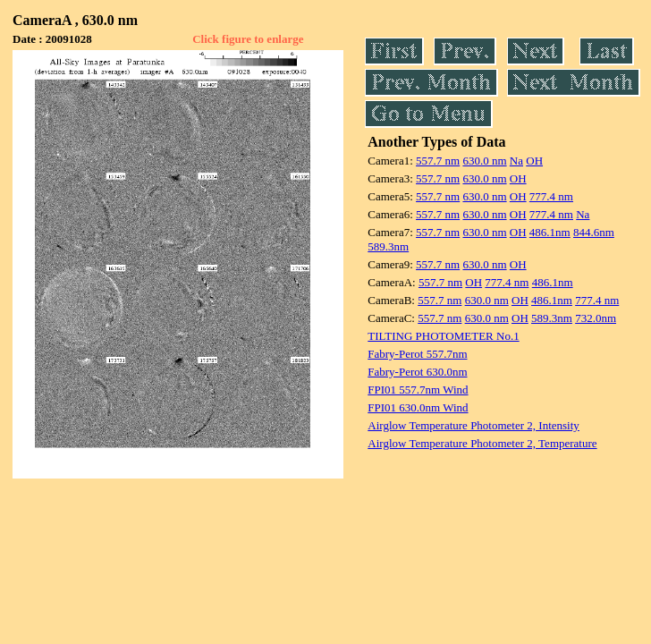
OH (534, 161)
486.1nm (550, 232)
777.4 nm (551, 196)
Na (516, 161)
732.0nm (596, 318)
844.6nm (594, 232)
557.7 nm (438, 161)
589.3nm (388, 246)
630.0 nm (484, 161)
